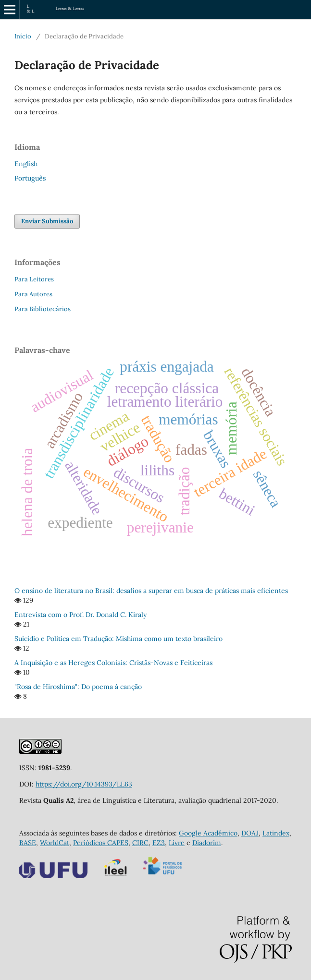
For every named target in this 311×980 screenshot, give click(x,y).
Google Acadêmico (208, 833)
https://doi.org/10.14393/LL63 (84, 784)
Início (23, 36)
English (26, 164)
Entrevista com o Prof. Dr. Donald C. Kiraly (81, 615)
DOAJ (250, 833)
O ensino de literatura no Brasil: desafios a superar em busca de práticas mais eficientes (151, 591)
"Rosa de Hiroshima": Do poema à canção (78, 687)
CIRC (140, 843)
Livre (177, 843)
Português (30, 178)
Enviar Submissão (47, 221)
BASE (28, 843)
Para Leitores (34, 279)
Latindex (276, 833)
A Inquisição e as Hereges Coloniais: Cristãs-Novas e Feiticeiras (113, 663)
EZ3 (159, 843)
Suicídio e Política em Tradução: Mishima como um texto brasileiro (118, 639)
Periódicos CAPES (101, 843)
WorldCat (55, 843)
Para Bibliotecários (43, 309)
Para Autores (33, 294)
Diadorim (207, 843)
